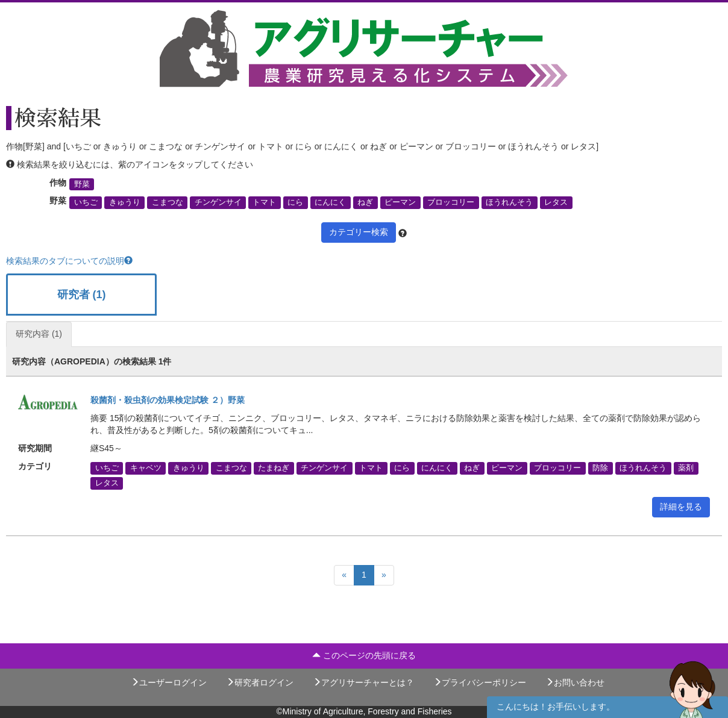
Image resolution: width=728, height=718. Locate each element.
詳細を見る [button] (681, 507)
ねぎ (365, 202)
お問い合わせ (575, 682)
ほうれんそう (509, 202)
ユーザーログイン (169, 682)
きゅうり (125, 202)
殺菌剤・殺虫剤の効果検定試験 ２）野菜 (168, 400)
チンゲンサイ (218, 202)
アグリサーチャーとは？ (363, 682)
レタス (556, 202)
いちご (86, 202)
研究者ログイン (260, 682)
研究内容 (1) (39, 334)
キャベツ (146, 468)
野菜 (82, 184)
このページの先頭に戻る (364, 655)
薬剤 (686, 468)
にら (295, 202)
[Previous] (344, 575)
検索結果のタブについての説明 (69, 261)
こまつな (168, 202)
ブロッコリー (451, 202)
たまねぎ (274, 468)
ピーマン (400, 202)
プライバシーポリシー (480, 682)
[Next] (384, 575)
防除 (600, 468)
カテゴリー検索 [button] (359, 232)
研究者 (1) (82, 295)
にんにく (330, 202)
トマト (264, 202)
